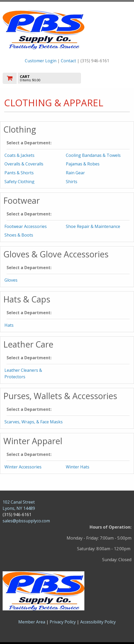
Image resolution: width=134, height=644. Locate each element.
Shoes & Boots (19, 235)
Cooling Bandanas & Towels (93, 155)
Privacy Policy (63, 622)
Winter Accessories (23, 467)
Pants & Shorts (19, 173)
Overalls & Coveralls (24, 164)
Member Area (32, 622)
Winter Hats (78, 467)
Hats (9, 325)
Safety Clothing (19, 182)
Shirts (72, 182)
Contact (68, 61)
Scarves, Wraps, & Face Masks (34, 422)
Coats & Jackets (19, 155)
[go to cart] (48, 78)
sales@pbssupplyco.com (26, 521)
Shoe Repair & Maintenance (93, 226)
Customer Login (41, 61)
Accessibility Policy (98, 622)
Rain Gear (75, 173)
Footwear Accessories (26, 226)
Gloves (11, 280)
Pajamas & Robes (83, 164)
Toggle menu (112, 78)
